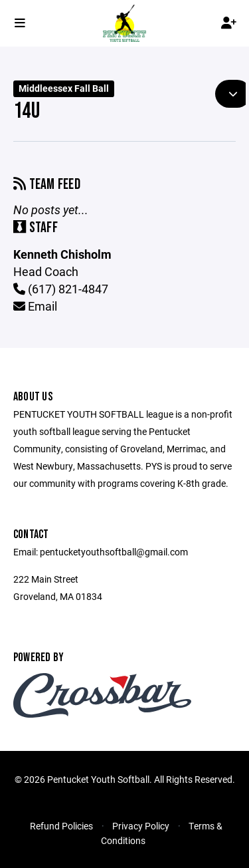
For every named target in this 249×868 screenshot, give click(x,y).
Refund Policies (61, 826)
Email (35, 306)
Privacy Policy (141, 826)
